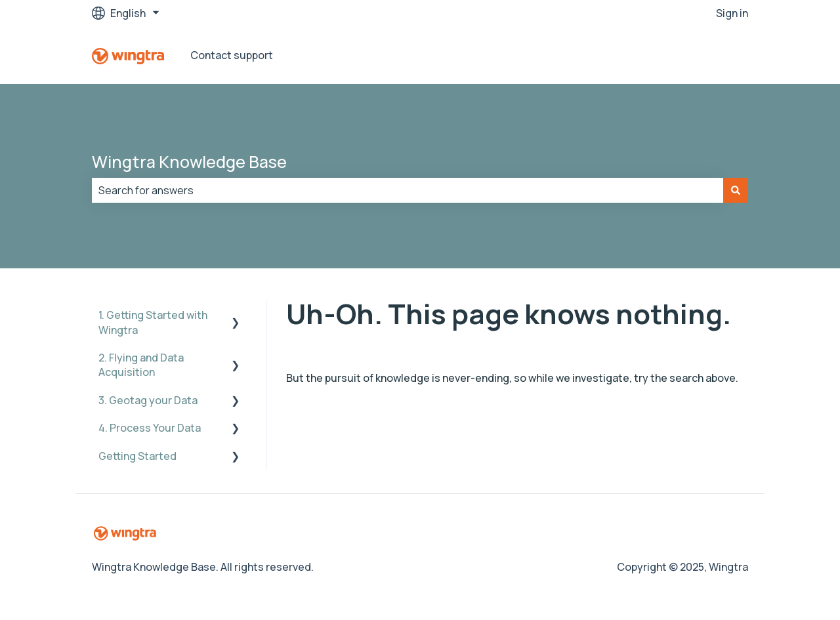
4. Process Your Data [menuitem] (150, 428)
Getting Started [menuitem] (137, 456)
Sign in (732, 13)
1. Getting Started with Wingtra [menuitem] (153, 322)
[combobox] (408, 190)
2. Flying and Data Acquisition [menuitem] (141, 365)
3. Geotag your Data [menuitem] (148, 400)
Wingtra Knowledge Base (189, 162)
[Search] (736, 190)
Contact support (232, 55)
